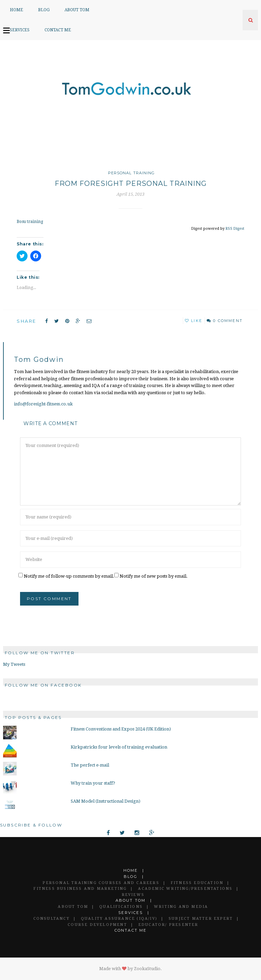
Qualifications (121, 907)
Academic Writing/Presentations (185, 889)
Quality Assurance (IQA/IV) (119, 919)
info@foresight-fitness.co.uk (43, 404)
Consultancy (51, 919)
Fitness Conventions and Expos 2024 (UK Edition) (121, 729)
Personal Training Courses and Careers (101, 883)
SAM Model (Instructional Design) (106, 801)
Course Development (97, 925)
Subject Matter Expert (201, 919)
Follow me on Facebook (43, 685)
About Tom (77, 10)
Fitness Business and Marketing (80, 889)
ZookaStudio (147, 969)
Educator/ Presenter (168, 925)
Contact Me (58, 30)
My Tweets (14, 664)
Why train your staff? (93, 783)
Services (20, 30)
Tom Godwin (39, 359)
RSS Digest (235, 228)
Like (194, 321)
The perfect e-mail (90, 765)
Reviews (133, 895)
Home (16, 10)
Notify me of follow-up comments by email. (69, 576)
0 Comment (228, 321)
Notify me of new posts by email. (154, 576)
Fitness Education (197, 883)
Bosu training (30, 222)
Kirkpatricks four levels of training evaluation (119, 747)
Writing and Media (181, 907)
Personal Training (132, 173)
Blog (44, 10)
